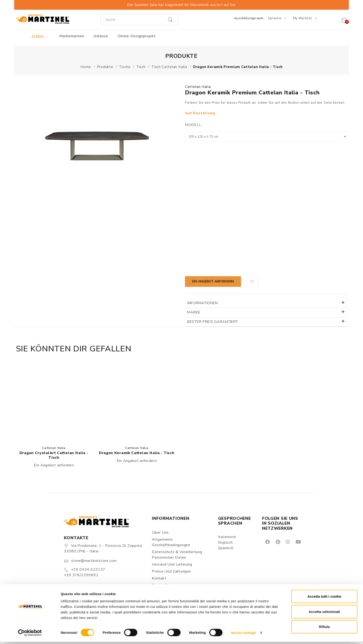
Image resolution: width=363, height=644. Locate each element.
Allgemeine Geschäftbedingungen (171, 542)
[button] (252, 282)
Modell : (194, 125)
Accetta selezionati (324, 614)
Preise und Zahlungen (171, 571)
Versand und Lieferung (172, 564)
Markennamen (72, 36)
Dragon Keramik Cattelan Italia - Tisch (137, 453)
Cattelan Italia (198, 87)
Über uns (160, 533)
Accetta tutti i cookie (324, 599)
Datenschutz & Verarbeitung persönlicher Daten (177, 555)
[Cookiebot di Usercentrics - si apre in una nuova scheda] (30, 635)
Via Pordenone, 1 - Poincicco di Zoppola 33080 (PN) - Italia (103, 548)
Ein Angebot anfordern (213, 281)
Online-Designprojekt (137, 36)
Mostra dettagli (244, 635)
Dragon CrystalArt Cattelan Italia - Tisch (54, 455)
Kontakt (159, 578)
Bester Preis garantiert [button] (213, 322)
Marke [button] (194, 312)
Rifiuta (324, 629)
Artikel (41, 36)
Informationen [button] (203, 303)
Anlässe (101, 36)
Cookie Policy (164, 585)
